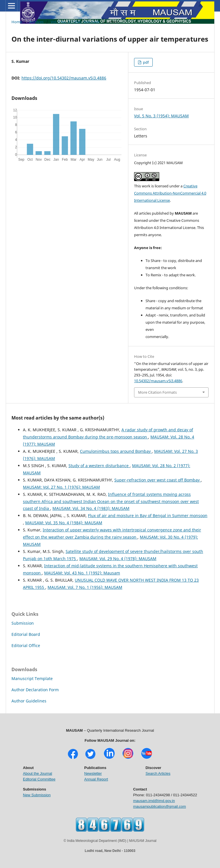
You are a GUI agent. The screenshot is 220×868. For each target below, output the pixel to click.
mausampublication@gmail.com (160, 806)
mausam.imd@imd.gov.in (154, 801)
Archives (36, 22)
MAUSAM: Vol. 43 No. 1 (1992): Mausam (82, 573)
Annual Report (96, 779)
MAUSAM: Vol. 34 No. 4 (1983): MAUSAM (91, 508)
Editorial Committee (39, 779)
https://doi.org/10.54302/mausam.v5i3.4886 (64, 78)
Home (17, 22)
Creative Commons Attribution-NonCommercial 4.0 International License (170, 193)
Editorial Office (26, 645)
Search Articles (158, 773)
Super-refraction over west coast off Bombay (158, 480)
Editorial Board (26, 634)
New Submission (37, 795)
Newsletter (93, 773)
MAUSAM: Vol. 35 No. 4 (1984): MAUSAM (64, 523)
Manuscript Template (32, 678)
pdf (145, 62)
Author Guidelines (29, 701)
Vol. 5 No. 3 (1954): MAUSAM (75, 22)
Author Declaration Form (35, 690)
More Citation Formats (157, 392)
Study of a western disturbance (99, 466)
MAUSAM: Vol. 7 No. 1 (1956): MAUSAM (85, 587)
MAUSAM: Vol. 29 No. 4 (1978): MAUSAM (118, 559)
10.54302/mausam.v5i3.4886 (158, 381)
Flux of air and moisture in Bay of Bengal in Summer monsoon (148, 515)
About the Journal (38, 773)
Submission (23, 623)
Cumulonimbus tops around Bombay (116, 451)
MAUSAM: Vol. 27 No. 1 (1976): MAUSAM (61, 487)
